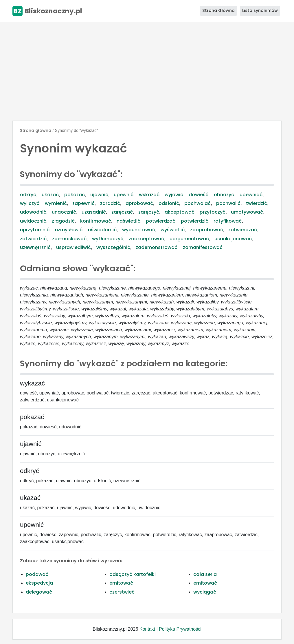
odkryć (28, 195)
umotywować (247, 212)
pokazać (75, 195)
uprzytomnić (35, 230)
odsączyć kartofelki (133, 574)
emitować (121, 583)
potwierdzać (161, 221)
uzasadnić (94, 212)
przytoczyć (213, 212)
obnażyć (224, 195)
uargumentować (189, 239)
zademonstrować (157, 247)
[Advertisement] (147, 71)
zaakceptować (146, 239)
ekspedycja (39, 583)
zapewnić (83, 203)
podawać (37, 574)
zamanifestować (203, 247)
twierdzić (257, 203)
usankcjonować (233, 239)
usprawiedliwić (73, 247)
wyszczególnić (113, 247)
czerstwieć (122, 592)
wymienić (56, 203)
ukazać (50, 195)
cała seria (205, 574)
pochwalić (228, 203)
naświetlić (128, 221)
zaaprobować (207, 230)
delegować (39, 592)
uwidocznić (33, 221)
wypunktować (139, 230)
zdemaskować (69, 239)
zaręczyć (149, 212)
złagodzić (63, 221)
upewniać (251, 195)
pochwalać (197, 203)
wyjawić (174, 195)
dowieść (199, 195)
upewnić (124, 195)
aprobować (139, 203)
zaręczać (122, 212)
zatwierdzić (33, 239)
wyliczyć (30, 203)
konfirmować (96, 221)
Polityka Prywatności (180, 629)
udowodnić (33, 212)
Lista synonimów (260, 10)
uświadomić (102, 230)
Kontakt (147, 629)
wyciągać (205, 592)
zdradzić (110, 203)
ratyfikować (228, 221)
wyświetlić (173, 230)
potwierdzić (195, 221)
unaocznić (64, 212)
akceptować (180, 212)
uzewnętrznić (35, 247)
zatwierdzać (243, 230)
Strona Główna (218, 10)
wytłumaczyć (108, 239)
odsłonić (169, 203)
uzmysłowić (69, 230)
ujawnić (99, 195)
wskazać (149, 195)
